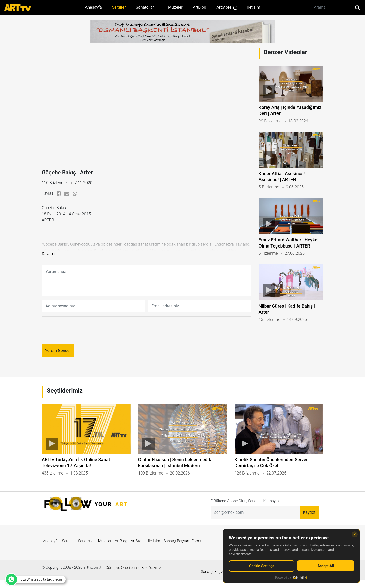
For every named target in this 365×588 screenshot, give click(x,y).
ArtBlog (199, 7)
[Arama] (333, 7)
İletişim (254, 7)
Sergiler (119, 7)
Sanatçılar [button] (145, 7)
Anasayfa (93, 7)
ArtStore (227, 7)
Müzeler (175, 7)
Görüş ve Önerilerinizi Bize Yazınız (133, 580)
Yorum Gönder (58, 354)
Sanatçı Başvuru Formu (183, 553)
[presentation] (80, 334)
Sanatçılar (86, 553)
